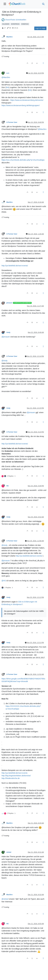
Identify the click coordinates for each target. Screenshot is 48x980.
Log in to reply (40, 28)
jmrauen (9, 303)
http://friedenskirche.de (11, 778)
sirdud (9, 852)
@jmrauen (6, 337)
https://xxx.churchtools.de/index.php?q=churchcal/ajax (23, 160)
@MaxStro (6, 77)
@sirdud (5, 899)
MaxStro (9, 37)
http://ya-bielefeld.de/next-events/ (15, 266)
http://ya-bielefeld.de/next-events (14, 773)
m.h (8, 73)
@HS (4, 581)
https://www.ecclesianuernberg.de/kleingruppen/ (21, 105)
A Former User (12, 122)
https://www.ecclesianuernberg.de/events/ (27, 100)
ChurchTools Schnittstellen (16, 20)
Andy (8, 332)
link (7, 87)
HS (7, 486)
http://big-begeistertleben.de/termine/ (16, 776)
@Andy (4, 361)
